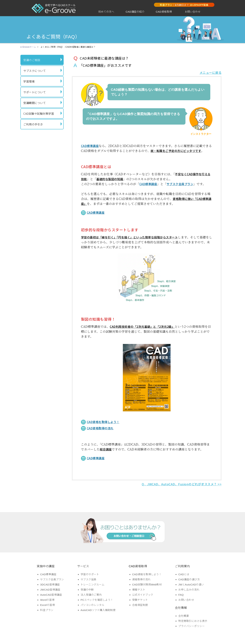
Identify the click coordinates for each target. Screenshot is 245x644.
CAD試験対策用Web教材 (147, 585)
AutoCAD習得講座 (51, 595)
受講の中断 (87, 590)
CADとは (184, 574)
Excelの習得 (47, 605)
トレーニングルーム (93, 585)
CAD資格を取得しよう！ (103, 422)
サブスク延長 (89, 579)
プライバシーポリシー (191, 626)
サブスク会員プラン (180, 184)
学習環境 (43, 81)
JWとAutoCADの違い (191, 585)
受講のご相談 (43, 60)
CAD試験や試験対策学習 (43, 114)
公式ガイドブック (143, 595)
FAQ (181, 595)
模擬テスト (139, 590)
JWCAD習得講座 (50, 590)
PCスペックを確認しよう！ (97, 600)
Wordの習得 (47, 600)
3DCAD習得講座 (50, 585)
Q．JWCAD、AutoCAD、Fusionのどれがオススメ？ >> (182, 484)
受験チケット (140, 600)
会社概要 (184, 616)
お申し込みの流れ (189, 590)
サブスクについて (43, 71)
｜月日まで (184, 5)
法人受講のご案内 (91, 595)
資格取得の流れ (141, 579)
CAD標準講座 (90, 146)
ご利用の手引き (43, 124)
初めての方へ (106, 12)
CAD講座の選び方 (189, 579)
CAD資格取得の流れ (100, 428)
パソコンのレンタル (93, 605)
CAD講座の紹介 (135, 12)
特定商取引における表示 (193, 621)
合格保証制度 (140, 605)
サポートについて (43, 92)
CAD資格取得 (164, 12)
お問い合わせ (193, 12)
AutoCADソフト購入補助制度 (98, 610)
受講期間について (43, 103)
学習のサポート (90, 574)
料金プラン (47, 610)
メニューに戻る (211, 73)
